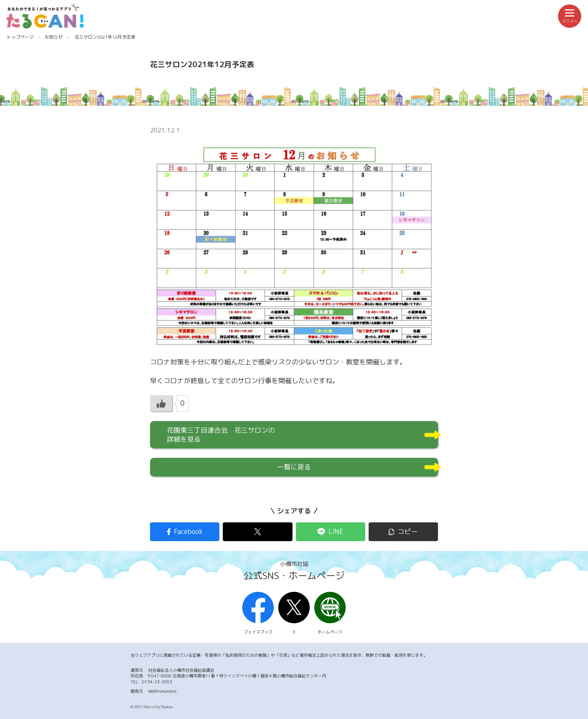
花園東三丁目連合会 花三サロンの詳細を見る (221, 435)
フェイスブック (258, 614)
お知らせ (54, 37)
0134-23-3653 (157, 682)
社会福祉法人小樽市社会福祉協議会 (181, 670)
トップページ (20, 37)
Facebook (188, 532)
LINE (336, 532)
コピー (408, 532)
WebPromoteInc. (163, 691)
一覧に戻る (294, 467)
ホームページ (330, 614)
